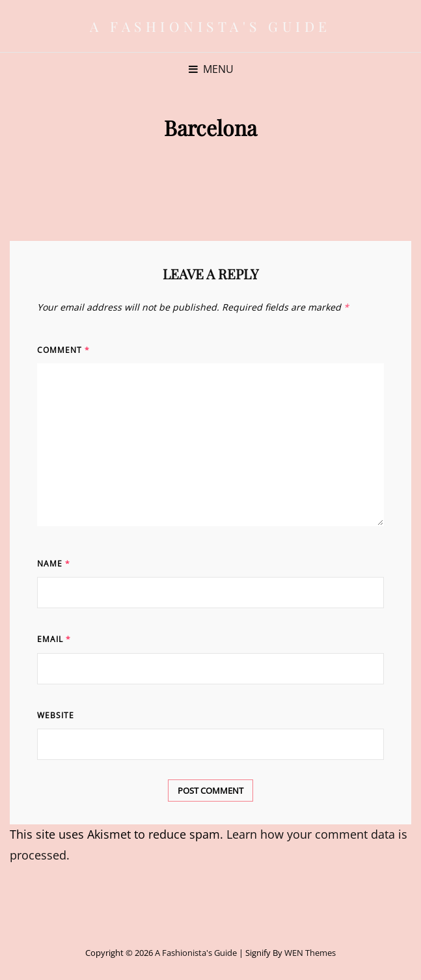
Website (56, 715)
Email (54, 639)
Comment (63, 350)
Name (54, 564)
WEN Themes (310, 953)
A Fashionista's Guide (210, 26)
